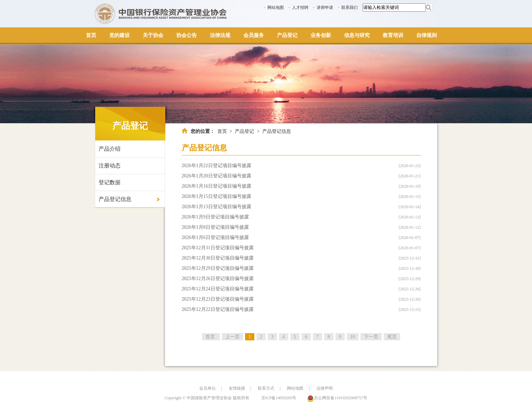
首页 (222, 131)
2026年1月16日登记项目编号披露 (217, 186)
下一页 (371, 337)
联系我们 (350, 8)
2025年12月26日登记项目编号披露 (218, 279)
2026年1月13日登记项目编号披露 (217, 207)
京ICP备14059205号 (279, 398)
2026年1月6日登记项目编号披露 (215, 237)
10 (353, 337)
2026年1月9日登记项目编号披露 (215, 217)
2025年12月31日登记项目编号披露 (218, 248)
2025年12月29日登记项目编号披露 (218, 268)
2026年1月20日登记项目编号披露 (217, 176)
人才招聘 (300, 8)
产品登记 (244, 131)
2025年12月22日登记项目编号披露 (218, 309)
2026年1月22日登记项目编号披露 (217, 166)
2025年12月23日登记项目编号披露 (218, 299)
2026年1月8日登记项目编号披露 (215, 227)
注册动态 (110, 166)
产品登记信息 (115, 199)
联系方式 (266, 388)
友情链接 (237, 388)
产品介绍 (110, 149)
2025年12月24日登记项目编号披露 (218, 289)
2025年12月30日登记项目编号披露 (218, 258)
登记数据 (110, 182)
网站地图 (276, 8)
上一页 (232, 337)
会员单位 (207, 388)
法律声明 (325, 388)
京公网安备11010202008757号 (341, 398)
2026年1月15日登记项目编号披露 (217, 196)
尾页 (392, 337)
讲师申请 (325, 8)
